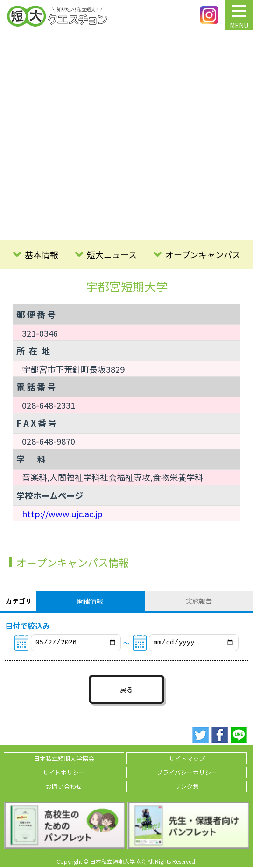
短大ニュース (112, 254)
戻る (126, 691)
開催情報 (90, 601)
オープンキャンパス (203, 254)
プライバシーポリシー (187, 774)
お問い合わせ (64, 788)
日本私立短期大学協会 (64, 760)
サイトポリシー (64, 774)
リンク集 (187, 788)
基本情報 (42, 254)
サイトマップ (187, 760)
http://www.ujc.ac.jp (62, 514)
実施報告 (199, 601)
